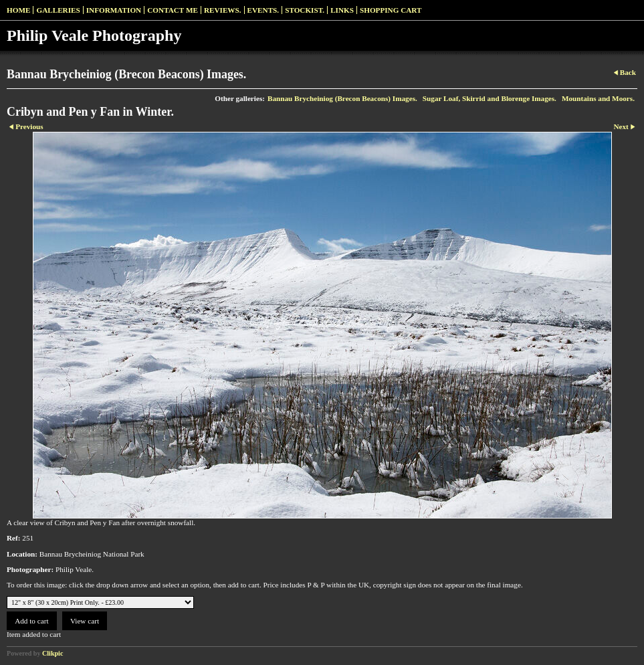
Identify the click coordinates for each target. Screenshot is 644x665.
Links (342, 10)
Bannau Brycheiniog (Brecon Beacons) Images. (342, 98)
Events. (263, 10)
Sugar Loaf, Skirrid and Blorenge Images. (490, 98)
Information (114, 10)
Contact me (173, 10)
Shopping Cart (391, 10)
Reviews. (223, 10)
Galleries (58, 10)
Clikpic (52, 653)
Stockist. (305, 10)
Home (18, 10)
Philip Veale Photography (94, 35)
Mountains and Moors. (598, 98)
